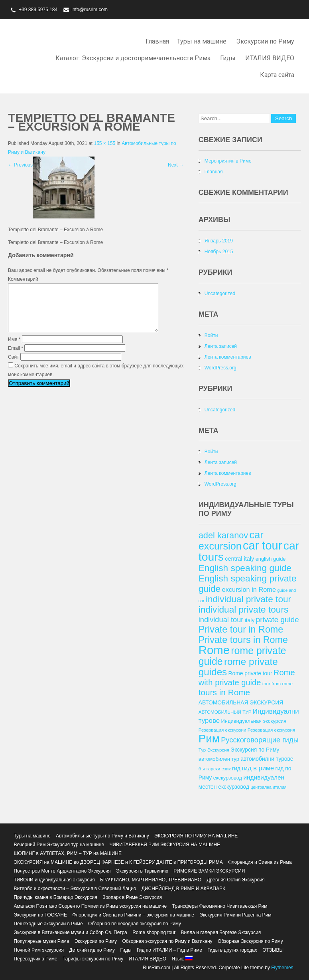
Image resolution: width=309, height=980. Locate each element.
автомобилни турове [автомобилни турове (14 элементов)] (267, 759)
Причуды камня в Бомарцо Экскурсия (55, 897)
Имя (14, 349)
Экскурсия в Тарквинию (142, 871)
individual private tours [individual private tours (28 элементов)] (244, 609)
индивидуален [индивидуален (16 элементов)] (264, 777)
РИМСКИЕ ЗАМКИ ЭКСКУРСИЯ (209, 871)
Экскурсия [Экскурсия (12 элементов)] (218, 750)
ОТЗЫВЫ (273, 950)
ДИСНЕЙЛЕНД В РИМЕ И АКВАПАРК (183, 889)
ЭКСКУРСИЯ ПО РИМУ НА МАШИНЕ (196, 836)
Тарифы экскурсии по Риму (93, 959)
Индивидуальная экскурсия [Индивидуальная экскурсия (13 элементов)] (254, 721)
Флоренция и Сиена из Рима (260, 862)
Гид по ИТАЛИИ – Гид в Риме (169, 950)
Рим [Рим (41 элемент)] (209, 739)
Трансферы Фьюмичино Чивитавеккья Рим (220, 906)
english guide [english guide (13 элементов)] (271, 559)
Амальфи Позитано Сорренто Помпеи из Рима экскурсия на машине (90, 906)
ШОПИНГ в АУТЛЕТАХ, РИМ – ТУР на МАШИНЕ (68, 853)
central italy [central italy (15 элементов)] (239, 559)
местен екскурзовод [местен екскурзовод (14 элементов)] (224, 787)
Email (16, 358)
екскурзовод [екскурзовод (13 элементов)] (228, 778)
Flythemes (282, 968)
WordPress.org (220, 368)
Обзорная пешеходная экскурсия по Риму (135, 924)
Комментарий (23, 279)
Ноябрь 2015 (219, 252)
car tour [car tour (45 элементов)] (262, 546)
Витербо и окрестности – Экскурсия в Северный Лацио (75, 889)
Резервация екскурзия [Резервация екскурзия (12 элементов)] (271, 730)
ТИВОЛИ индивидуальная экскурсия (54, 880)
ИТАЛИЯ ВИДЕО (270, 58)
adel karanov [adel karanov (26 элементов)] (223, 535)
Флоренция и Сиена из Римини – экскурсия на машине (133, 915)
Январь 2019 (219, 241)
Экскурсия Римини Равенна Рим (235, 915)
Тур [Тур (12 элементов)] (202, 750)
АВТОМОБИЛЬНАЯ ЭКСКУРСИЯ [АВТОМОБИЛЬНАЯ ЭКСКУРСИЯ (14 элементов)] (241, 702)
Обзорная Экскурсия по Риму (250, 941)
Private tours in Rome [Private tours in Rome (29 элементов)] (243, 640)
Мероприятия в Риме (228, 161)
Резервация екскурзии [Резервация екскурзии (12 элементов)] (222, 730)
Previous (20, 165)
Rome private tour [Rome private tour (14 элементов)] (250, 673)
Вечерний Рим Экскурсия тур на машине (59, 845)
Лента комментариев (228, 357)
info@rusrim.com (90, 10)
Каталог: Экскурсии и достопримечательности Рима (133, 58)
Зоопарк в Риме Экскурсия (132, 897)
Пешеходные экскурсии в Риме (48, 924)
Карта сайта (277, 75)
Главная (157, 41)
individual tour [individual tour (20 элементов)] (221, 620)
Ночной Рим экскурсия (39, 950)
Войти (211, 335)
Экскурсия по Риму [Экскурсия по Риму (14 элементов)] (255, 750)
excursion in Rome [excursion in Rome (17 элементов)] (249, 589)
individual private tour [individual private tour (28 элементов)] (248, 599)
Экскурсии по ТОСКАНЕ (40, 915)
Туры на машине (202, 41)
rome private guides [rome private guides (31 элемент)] (238, 667)
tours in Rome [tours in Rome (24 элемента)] (224, 692)
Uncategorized (220, 294)
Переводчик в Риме (35, 959)
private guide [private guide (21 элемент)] (278, 620)
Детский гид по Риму (92, 950)
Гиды (228, 58)
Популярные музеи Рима (41, 941)
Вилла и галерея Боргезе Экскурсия (221, 932)
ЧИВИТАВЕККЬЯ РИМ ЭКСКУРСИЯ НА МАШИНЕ (165, 845)
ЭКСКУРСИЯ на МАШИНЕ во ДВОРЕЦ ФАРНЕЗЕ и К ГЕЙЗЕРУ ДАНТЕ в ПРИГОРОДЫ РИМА (118, 862)
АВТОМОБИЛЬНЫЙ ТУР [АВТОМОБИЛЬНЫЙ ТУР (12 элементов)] (225, 712)
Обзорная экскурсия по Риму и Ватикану (167, 941)
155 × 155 (105, 143)
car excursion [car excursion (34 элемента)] (231, 540)
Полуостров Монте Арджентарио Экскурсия (62, 871)
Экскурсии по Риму (265, 41)
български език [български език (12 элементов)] (215, 769)
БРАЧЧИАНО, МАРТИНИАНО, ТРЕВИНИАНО (151, 880)
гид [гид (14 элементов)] (236, 768)
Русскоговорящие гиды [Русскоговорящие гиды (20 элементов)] (260, 740)
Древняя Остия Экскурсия (235, 880)
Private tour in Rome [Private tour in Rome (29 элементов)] (241, 629)
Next (176, 165)
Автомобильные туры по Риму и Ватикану (102, 836)
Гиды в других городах (232, 950)
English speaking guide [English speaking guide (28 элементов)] (245, 568)
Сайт (14, 367)
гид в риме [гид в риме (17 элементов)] (258, 768)
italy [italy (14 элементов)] (250, 620)
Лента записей (221, 346)
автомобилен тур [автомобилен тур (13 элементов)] (219, 759)
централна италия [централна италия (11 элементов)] (268, 787)
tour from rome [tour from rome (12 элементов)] (278, 683)
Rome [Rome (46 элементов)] (214, 650)
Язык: (182, 959)
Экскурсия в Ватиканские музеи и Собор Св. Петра (70, 932)
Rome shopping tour (154, 932)
